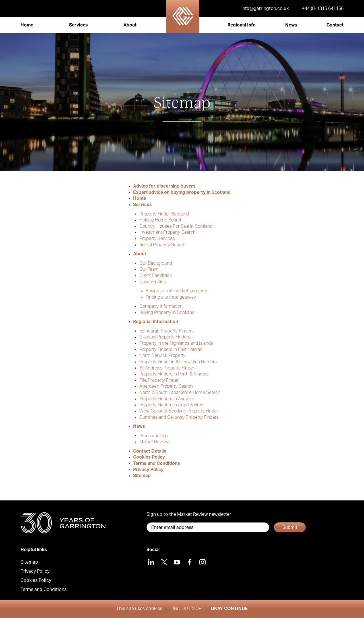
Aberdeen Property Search (166, 386)
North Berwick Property (162, 356)
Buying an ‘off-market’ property (176, 291)
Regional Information (156, 322)
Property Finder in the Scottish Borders (178, 362)
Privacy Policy (148, 469)
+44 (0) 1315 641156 (323, 9)
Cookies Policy (149, 457)
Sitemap (142, 476)
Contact (335, 25)
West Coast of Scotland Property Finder (179, 411)
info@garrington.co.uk (265, 9)
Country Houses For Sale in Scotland (176, 226)
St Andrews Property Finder (167, 368)
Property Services (157, 239)
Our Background (156, 263)
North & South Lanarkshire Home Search (180, 393)
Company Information (161, 306)
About (130, 25)
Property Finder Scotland (164, 214)
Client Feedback (156, 276)
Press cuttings (154, 436)
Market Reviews (155, 442)
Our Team (149, 269)
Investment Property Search (167, 232)
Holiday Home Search (161, 220)
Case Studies (153, 282)
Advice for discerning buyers (164, 186)
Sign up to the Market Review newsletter (189, 514)
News (291, 25)
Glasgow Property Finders (165, 337)
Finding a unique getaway (171, 297)
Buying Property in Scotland (167, 313)
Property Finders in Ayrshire (167, 399)
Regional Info (242, 25)
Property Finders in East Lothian (171, 349)
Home (27, 25)
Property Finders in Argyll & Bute (171, 405)
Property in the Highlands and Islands (176, 343)
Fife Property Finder (159, 380)
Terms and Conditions (157, 463)
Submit (290, 527)
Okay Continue (229, 609)
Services (78, 25)
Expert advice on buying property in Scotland (182, 192)
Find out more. (188, 609)
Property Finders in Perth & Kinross (174, 374)
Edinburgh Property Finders (167, 331)
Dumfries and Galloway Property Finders (179, 417)
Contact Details (150, 451)
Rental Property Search (162, 245)
